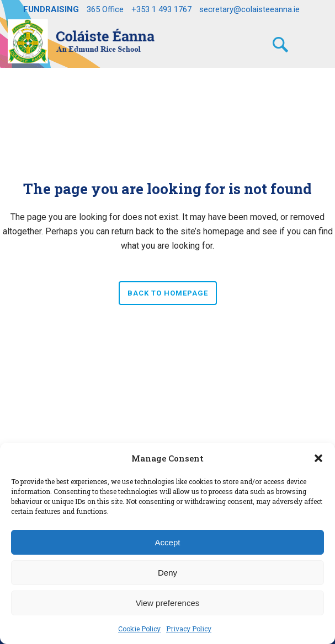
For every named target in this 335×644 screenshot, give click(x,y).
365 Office (105, 9)
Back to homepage (168, 293)
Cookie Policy (139, 629)
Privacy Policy (189, 629)
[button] (318, 458)
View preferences (168, 603)
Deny (167, 573)
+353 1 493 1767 (161, 9)
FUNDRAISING (51, 9)
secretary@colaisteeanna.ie (249, 9)
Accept (168, 542)
